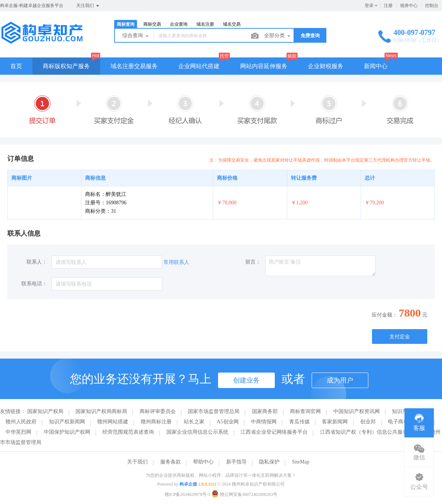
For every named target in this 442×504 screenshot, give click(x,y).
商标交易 (152, 24)
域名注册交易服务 (134, 66)
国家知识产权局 (45, 411)
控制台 (432, 6)
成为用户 (340, 380)
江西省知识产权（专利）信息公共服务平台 (369, 432)
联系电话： (34, 284)
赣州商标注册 (156, 422)
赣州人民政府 (21, 422)
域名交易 (232, 24)
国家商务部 (265, 411)
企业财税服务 (326, 66)
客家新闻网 (335, 422)
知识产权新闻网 (67, 422)
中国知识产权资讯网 (357, 411)
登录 (369, 6)
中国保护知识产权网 (67, 432)
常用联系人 (176, 262)
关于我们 (137, 462)
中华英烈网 (18, 432)
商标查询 (126, 24)
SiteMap (301, 462)
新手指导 (236, 462)
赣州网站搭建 (113, 422)
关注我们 (88, 6)
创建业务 (246, 380)
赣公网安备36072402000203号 (244, 494)
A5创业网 (228, 422)
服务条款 (171, 462)
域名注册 (205, 24)
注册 (388, 6)
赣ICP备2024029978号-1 (188, 494)
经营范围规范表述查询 (128, 432)
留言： (253, 262)
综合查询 (136, 36)
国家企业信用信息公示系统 (197, 432)
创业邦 (368, 422)
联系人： (37, 262)
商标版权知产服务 (66, 66)
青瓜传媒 (299, 422)
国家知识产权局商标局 (101, 411)
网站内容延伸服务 (264, 66)
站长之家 (194, 422)
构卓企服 (188, 484)
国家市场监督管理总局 (214, 411)
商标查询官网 (305, 411)
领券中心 (409, 6)
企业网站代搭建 (199, 66)
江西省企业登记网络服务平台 (274, 432)
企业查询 (179, 24)
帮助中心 (203, 462)
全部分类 (278, 36)
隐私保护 (269, 462)
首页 (16, 66)
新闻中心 (376, 66)
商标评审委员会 (158, 411)
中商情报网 (264, 422)
